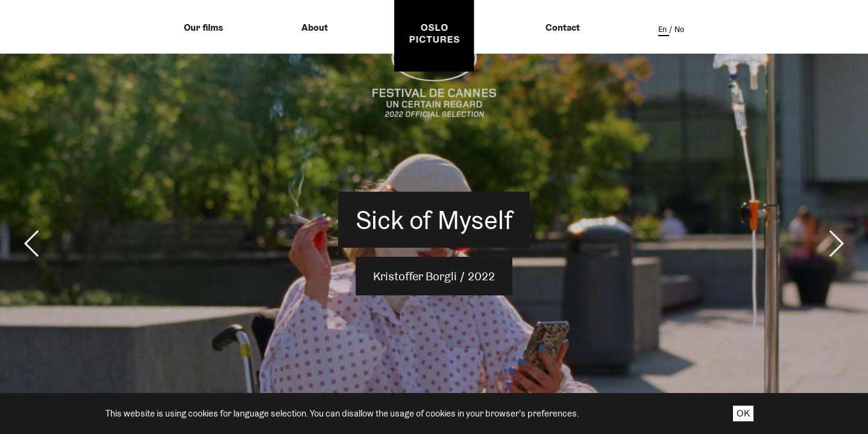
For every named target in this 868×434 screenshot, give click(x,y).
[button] (32, 244)
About (315, 27)
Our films (203, 27)
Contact (563, 27)
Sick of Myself (434, 220)
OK (743, 413)
